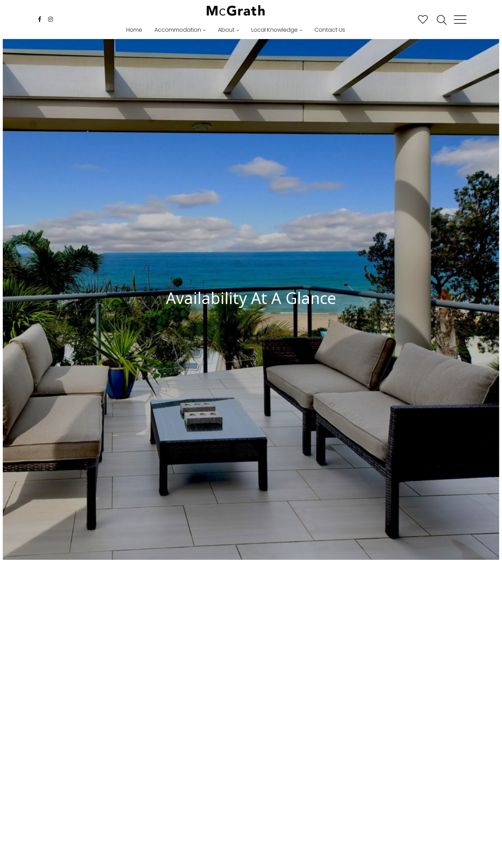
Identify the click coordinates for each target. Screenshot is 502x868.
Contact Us (330, 30)
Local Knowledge (275, 30)
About (226, 30)
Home (134, 30)
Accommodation (178, 30)
